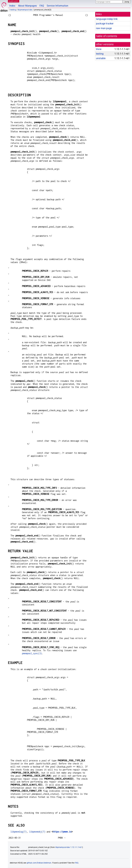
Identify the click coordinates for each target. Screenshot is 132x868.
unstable (101, 58)
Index (12, 6)
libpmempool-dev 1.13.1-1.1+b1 (69, 847)
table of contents (107, 36)
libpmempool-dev (25, 10)
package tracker (105, 24)
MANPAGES (14, 1)
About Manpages (27, 6)
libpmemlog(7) (19, 832)
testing (13, 10)
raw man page (104, 28)
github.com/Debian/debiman (39, 863)
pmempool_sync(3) (32, 653)
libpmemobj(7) (37, 832)
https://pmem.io (62, 832)
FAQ (42, 6)
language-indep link (107, 19)
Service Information (57, 6)
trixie (99, 49)
